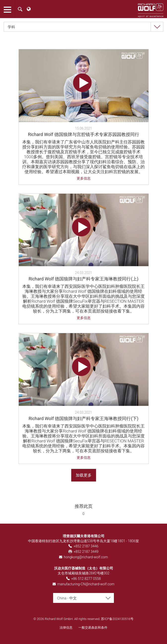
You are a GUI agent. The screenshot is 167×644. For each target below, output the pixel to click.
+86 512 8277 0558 (86, 579)
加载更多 (84, 475)
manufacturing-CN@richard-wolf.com (86, 584)
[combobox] (83, 27)
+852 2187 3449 (86, 552)
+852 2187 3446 (86, 546)
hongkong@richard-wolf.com (86, 557)
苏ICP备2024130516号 (117, 619)
